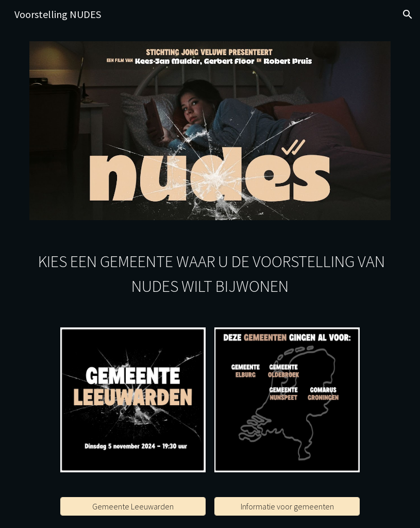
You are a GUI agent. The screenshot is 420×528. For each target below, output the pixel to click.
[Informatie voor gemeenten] (287, 506)
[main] (210, 274)
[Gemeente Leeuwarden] (133, 506)
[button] (408, 14)
